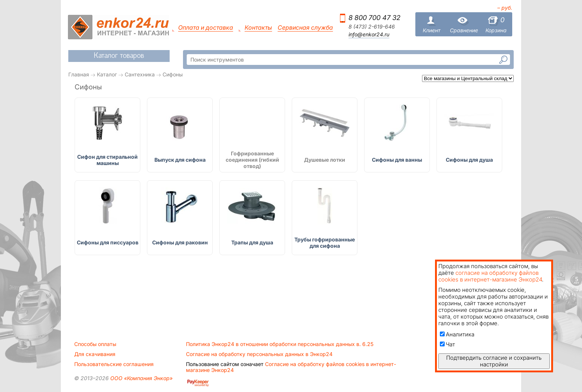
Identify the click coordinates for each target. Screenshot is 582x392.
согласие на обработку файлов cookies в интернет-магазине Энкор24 (490, 276)
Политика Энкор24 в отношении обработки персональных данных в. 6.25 (280, 344)
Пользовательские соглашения (114, 364)
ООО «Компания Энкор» (141, 378)
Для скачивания (95, 354)
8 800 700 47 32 (375, 18)
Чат (447, 344)
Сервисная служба (305, 28)
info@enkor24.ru (369, 34)
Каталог (107, 74)
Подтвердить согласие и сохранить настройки (494, 361)
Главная (79, 74)
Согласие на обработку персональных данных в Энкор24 (259, 354)
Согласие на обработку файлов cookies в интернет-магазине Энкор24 (291, 367)
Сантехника (140, 74)
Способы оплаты (95, 344)
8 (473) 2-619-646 (372, 27)
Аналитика (457, 334)
